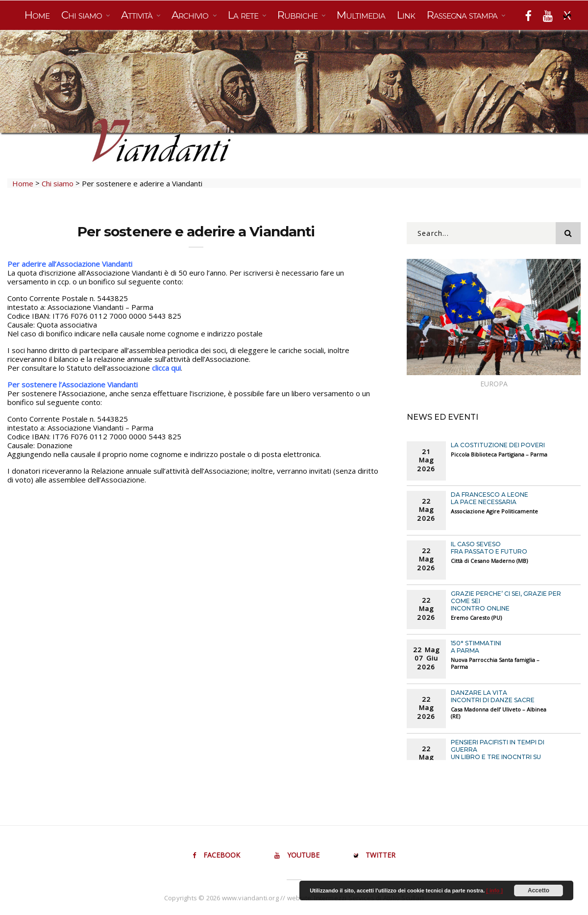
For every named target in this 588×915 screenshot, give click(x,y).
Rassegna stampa (463, 15)
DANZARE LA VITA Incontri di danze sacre (493, 696)
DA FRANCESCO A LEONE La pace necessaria (490, 498)
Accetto (539, 890)
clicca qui (166, 368)
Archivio (191, 15)
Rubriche (299, 15)
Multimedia (361, 15)
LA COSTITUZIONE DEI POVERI (498, 445)
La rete (244, 15)
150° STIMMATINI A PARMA (476, 647)
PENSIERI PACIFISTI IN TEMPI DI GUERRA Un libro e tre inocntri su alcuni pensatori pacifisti (498, 753)
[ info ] (494, 890)
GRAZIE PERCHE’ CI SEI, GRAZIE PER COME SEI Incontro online (506, 601)
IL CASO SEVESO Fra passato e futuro (489, 548)
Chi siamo (83, 15)
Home (37, 15)
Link (406, 15)
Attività (138, 15)
